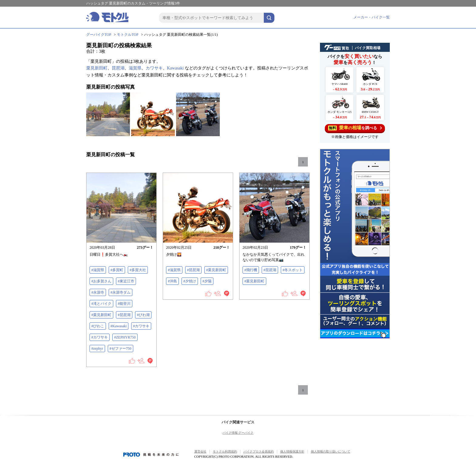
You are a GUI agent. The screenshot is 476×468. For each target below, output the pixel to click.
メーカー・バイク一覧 (372, 17)
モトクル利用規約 (225, 451)
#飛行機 (251, 270)
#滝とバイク (101, 304)
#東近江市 (126, 281)
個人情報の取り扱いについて (331, 451)
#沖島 (172, 281)
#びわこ (98, 326)
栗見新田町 (97, 68)
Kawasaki (175, 68)
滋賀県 (135, 68)
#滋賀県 (98, 270)
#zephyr (97, 348)
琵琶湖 (118, 68)
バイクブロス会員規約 (259, 451)
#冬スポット (293, 270)
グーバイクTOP (99, 35)
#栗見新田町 (101, 315)
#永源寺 (98, 292)
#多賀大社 (138, 270)
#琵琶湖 (124, 315)
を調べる (355, 128)
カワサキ (154, 68)
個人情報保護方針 (292, 451)
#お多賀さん (101, 281)
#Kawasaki (119, 326)
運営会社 (200, 451)
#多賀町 (117, 270)
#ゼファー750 (121, 348)
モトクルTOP (127, 35)
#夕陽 (207, 281)
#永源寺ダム (121, 292)
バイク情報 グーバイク (238, 433)
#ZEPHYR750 (125, 337)
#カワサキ (141, 326)
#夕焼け (190, 281)
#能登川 (124, 304)
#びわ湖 (143, 315)
